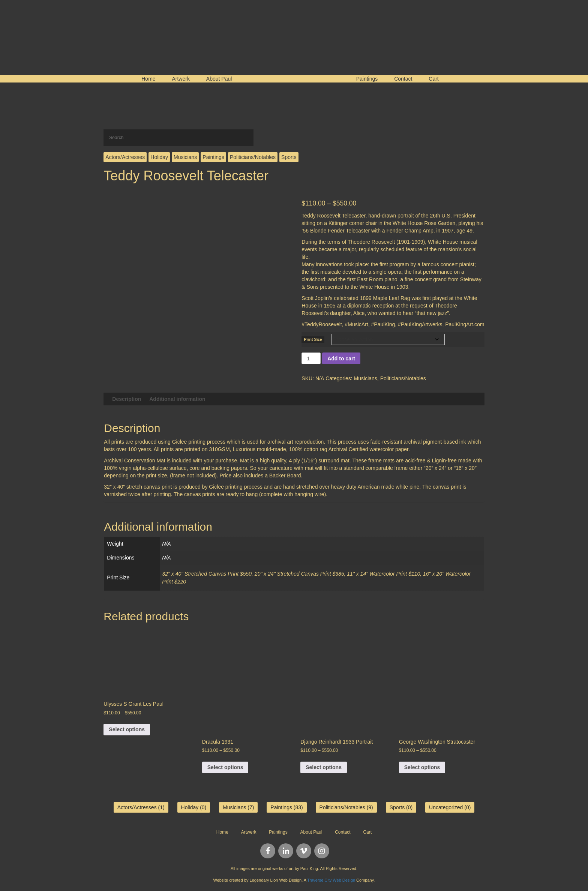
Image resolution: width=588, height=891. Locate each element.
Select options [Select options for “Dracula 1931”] (225, 767)
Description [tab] (127, 399)
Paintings (367, 79)
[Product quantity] (311, 358)
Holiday (159, 157)
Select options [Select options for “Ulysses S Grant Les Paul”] (127, 729)
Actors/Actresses (125, 157)
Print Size (313, 339)
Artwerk (181, 79)
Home (148, 79)
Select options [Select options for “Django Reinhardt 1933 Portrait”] (324, 767)
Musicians (185, 157)
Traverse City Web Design (331, 880)
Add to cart (341, 358)
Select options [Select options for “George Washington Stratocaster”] (422, 767)
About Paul (219, 79)
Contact (403, 79)
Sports (289, 157)
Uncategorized (446, 807)
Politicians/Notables (253, 157)
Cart (433, 79)
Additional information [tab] (177, 399)
